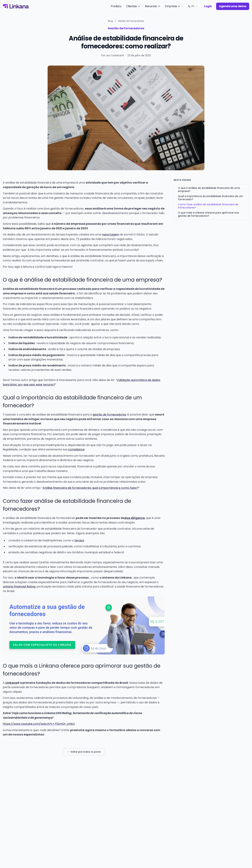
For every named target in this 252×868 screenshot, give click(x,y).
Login (208, 6)
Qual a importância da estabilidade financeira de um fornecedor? (211, 198)
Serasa (79, 540)
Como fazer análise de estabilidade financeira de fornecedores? (208, 206)
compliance (76, 449)
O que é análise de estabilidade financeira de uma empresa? (209, 190)
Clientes (133, 6)
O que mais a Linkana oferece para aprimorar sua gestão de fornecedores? (208, 214)
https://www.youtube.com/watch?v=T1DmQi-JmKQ (39, 724)
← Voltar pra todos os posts (84, 752)
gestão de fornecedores (109, 415)
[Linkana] (16, 6)
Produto (116, 6)
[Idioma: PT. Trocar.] (193, 6)
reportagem (111, 234)
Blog (110, 21)
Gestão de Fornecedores (131, 21)
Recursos (153, 6)
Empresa (173, 6)
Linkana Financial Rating (19, 587)
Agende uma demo (233, 6)
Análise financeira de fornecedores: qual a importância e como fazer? (91, 488)
